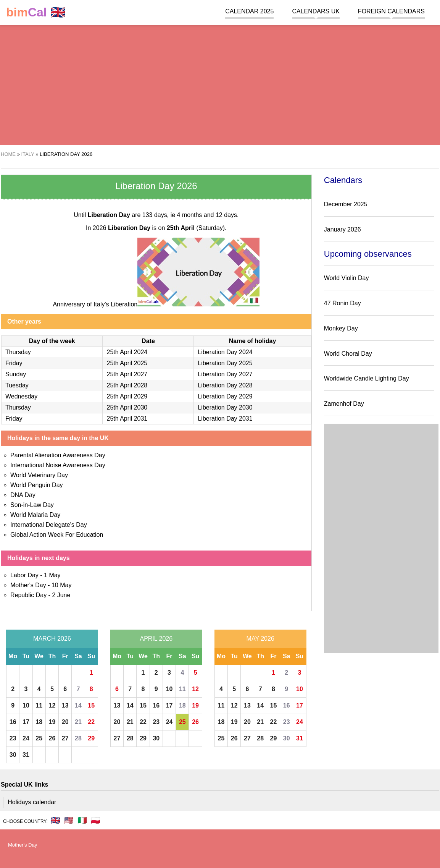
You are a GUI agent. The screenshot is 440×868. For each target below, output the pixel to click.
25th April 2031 (127, 419)
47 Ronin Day (342, 303)
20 (65, 722)
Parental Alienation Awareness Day (58, 455)
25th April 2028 (127, 385)
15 (91, 705)
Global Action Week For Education (57, 535)
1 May (52, 575)
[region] (220, 84)
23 (13, 738)
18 (39, 722)
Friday (14, 363)
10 (26, 705)
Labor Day (24, 575)
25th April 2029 (127, 396)
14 (78, 705)
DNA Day (23, 495)
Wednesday (21, 396)
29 (91, 738)
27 (65, 738)
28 (78, 738)
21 (78, 722)
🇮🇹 (82, 820)
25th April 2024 (127, 352)
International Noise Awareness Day (58, 465)
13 (65, 705)
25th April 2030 (127, 407)
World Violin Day (347, 278)
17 (26, 722)
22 (91, 722)
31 (26, 755)
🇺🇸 (69, 820)
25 (39, 738)
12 (52, 705)
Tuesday (17, 385)
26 (52, 738)
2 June (61, 595)
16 (13, 722)
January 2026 (342, 229)
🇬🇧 (36, 12)
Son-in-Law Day (32, 505)
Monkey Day (341, 328)
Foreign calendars (391, 11)
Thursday (18, 352)
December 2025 (346, 204)
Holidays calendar (32, 802)
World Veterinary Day (39, 475)
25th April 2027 (127, 374)
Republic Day (28, 595)
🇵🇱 (96, 820)
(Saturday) (196, 228)
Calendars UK (316, 11)
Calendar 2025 (249, 11)
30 (13, 755)
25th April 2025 (127, 363)
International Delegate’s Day (49, 525)
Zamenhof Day (344, 404)
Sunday (16, 374)
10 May (61, 585)
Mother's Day (28, 585)
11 (39, 705)
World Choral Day (348, 354)
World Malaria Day (35, 515)
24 (26, 738)
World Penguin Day (37, 485)
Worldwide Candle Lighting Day (367, 378)
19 (52, 722)
